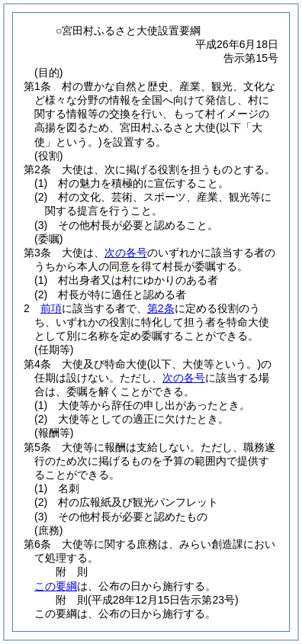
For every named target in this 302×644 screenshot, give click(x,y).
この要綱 (56, 586)
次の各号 (126, 253)
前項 (51, 308)
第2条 (161, 308)
